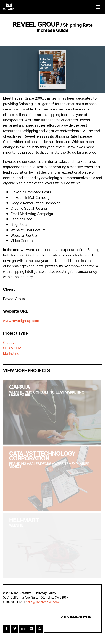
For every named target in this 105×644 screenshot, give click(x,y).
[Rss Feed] (39, 629)
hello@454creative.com (42, 602)
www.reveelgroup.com (21, 321)
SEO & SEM (12, 349)
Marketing (11, 354)
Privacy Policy (46, 593)
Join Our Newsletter (75, 618)
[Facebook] (7, 629)
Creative (10, 343)
